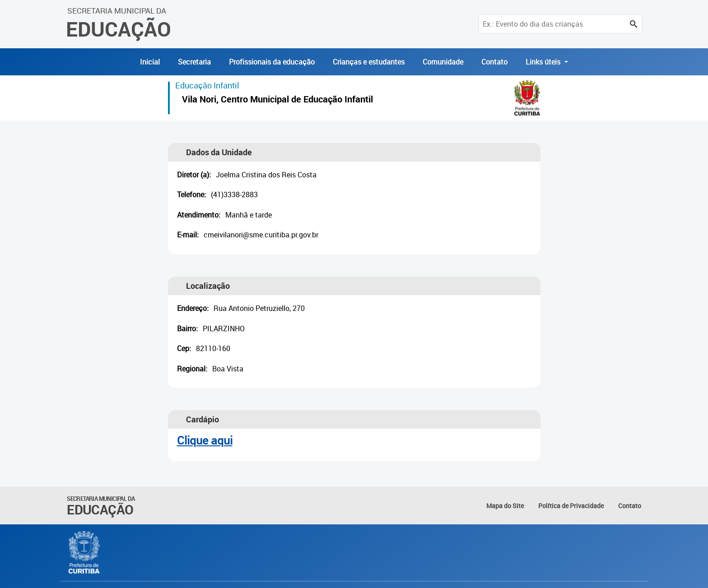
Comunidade (443, 62)
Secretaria (194, 62)
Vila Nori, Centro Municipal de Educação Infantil (277, 100)
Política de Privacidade (571, 506)
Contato (494, 62)
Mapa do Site (505, 506)
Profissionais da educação (272, 62)
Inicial (150, 62)
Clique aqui (205, 440)
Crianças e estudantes (369, 62)
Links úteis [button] (544, 62)
